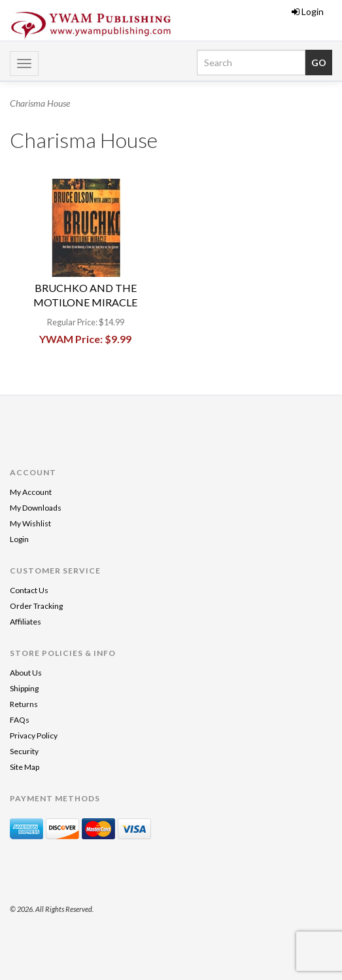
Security (24, 751)
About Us (26, 673)
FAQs (20, 720)
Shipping (24, 688)
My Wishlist (30, 523)
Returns (24, 704)
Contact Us (29, 590)
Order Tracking (36, 606)
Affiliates (26, 622)
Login (308, 11)
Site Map (25, 767)
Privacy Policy (34, 735)
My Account (31, 492)
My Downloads (36, 508)
